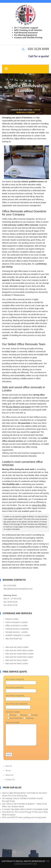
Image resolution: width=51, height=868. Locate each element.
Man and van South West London (20, 654)
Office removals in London (16, 626)
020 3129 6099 (35, 49)
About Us (9, 775)
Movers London (12, 619)
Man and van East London (17, 660)
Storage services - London (17, 632)
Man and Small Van (14, 639)
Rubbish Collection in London (18, 635)
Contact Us (10, 779)
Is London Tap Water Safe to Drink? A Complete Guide (25, 809)
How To (9, 766)
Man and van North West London (19, 650)
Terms (8, 770)
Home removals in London (17, 622)
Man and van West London (17, 663)
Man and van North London (17, 647)
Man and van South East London (19, 657)
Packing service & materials (17, 629)
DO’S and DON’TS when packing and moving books (24, 817)
